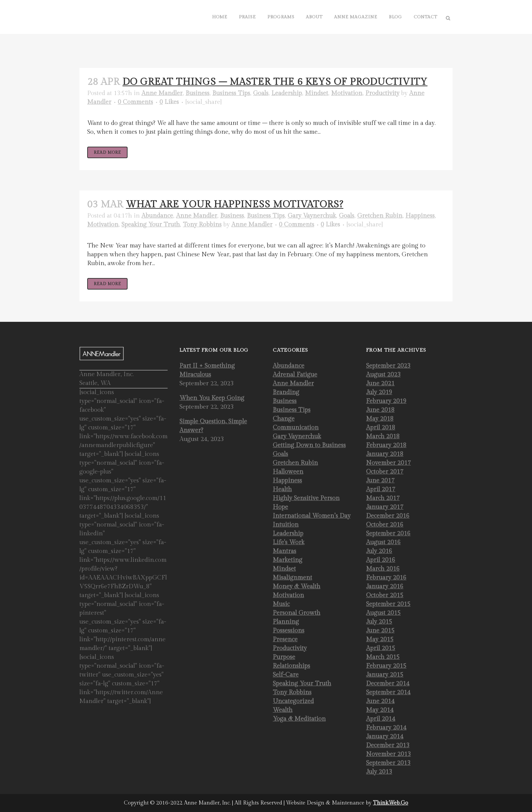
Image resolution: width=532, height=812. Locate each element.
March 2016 (383, 569)
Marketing (288, 560)
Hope (280, 507)
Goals (261, 93)
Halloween (288, 472)
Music (281, 604)
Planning (286, 622)
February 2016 (386, 578)
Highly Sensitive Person (306, 498)
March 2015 (383, 657)
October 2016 (385, 525)
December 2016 (388, 516)
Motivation (347, 93)
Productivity (382, 93)
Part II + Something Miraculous (207, 370)
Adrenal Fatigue (295, 375)
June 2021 (380, 383)
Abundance (157, 216)
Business (197, 93)
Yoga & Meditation (299, 719)
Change (284, 419)
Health (282, 489)
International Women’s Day (312, 516)
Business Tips (231, 93)
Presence (285, 639)
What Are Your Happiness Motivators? (235, 205)
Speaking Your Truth (151, 225)
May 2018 (380, 419)
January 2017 (385, 507)
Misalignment (292, 578)
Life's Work (289, 542)
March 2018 (383, 436)
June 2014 (380, 701)
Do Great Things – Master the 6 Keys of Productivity (275, 82)
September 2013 (388, 763)
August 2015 (383, 613)
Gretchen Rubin (380, 216)
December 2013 (388, 745)
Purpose (284, 657)
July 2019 (379, 392)
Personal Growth (297, 613)
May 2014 (380, 710)
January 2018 (385, 454)
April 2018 (381, 428)
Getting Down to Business (309, 445)
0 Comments (135, 102)
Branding (286, 392)
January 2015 (385, 675)
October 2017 (385, 472)
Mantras (284, 551)
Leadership (287, 93)
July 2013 (379, 772)
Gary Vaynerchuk (312, 216)
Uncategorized (293, 701)
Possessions (289, 631)
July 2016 (379, 551)
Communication (296, 428)
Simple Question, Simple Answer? (213, 426)
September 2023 (388, 366)
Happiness (420, 216)
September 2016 (388, 533)
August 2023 (383, 375)
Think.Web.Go (391, 803)
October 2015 (385, 595)
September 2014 (388, 692)
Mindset (317, 93)
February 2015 (386, 666)
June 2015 (380, 631)
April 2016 (381, 560)
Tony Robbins (202, 225)
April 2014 (381, 719)
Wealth (283, 710)
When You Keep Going (212, 398)
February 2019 (386, 401)
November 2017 (388, 463)
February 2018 (386, 445)
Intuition (286, 525)
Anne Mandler (162, 93)
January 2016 (385, 586)
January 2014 (385, 736)
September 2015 (388, 604)
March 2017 (383, 498)
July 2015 (379, 622)
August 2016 (383, 542)
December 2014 (388, 684)
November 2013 (388, 754)
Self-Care (286, 675)
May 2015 (380, 639)
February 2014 (386, 728)
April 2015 (381, 648)
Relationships (291, 666)
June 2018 (380, 410)
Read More (107, 152)
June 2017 (380, 481)
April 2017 (381, 489)
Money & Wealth (297, 586)
